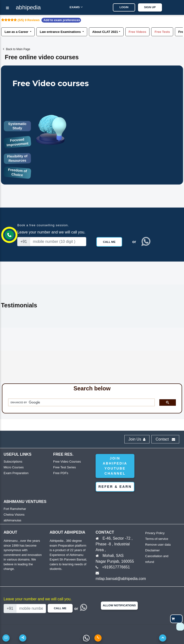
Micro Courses (14, 467)
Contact (165, 439)
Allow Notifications (119, 605)
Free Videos (137, 31)
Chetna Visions (14, 515)
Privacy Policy (155, 533)
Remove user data (158, 545)
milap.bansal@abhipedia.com (121, 579)
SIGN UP (153, 7)
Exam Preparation (16, 473)
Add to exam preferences (62, 20)
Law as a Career (17, 31)
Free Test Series (64, 467)
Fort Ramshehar (15, 509)
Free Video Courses (67, 462)
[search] (80, 403)
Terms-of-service (157, 539)
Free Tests (162, 31)
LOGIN (127, 7)
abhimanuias (12, 520)
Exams (73, 7)
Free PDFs (61, 473)
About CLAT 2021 (105, 31)
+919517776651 (116, 567)
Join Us (137, 439)
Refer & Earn (115, 487)
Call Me (109, 242)
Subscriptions (13, 462)
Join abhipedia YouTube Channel (115, 466)
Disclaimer (152, 550)
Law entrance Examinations (61, 31)
